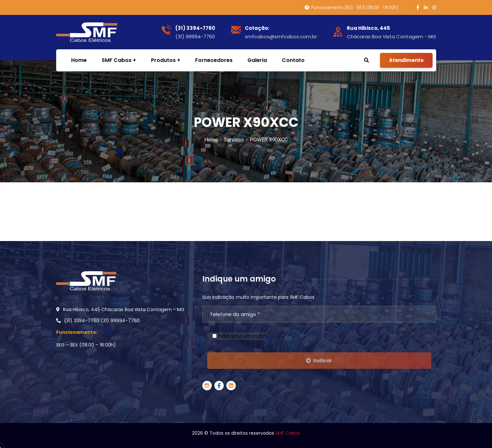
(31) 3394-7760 (195, 28)
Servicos (234, 140)
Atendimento (406, 60)
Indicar (319, 361)
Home (211, 140)
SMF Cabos (288, 433)
